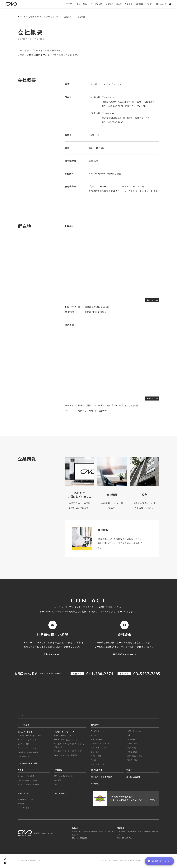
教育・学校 (132, 748)
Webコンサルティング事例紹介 (66, 755)
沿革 (56, 784)
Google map (152, 300)
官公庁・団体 (132, 760)
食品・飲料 (95, 752)
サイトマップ (60, 793)
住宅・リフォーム (134, 731)
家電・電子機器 (97, 739)
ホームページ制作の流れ (102, 777)
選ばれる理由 (97, 770)
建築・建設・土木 (98, 764)
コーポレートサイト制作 (27, 740)
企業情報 (68, 17)
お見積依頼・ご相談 (25, 799)
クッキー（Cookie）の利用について (134, 861)
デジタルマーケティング (64, 732)
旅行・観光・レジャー (136, 756)
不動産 (93, 760)
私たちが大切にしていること (65, 776)
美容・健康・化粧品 (98, 748)
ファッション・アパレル (100, 744)
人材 (129, 735)
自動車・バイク (97, 735)
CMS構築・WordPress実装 (28, 752)
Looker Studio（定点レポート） (66, 740)
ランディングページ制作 (27, 748)
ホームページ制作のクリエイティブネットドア (38, 17)
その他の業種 (132, 752)
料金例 (21, 770)
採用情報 (95, 784)
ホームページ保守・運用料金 (29, 784)
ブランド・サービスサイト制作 (29, 736)
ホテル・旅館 (132, 744)
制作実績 (95, 725)
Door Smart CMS (24, 756)
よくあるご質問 (133, 777)
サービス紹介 (24, 725)
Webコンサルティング (63, 736)
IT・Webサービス (98, 731)
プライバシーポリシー (109, 861)
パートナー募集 (24, 808)
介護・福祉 (132, 739)
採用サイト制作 (24, 744)
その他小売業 (96, 756)
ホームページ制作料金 (26, 776)
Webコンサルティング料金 (28, 780)
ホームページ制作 (25, 732)
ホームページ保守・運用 (28, 763)
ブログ (129, 770)
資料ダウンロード (45, 55)
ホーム (21, 716)
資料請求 (21, 804)
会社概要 (58, 780)
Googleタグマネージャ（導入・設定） (69, 751)
